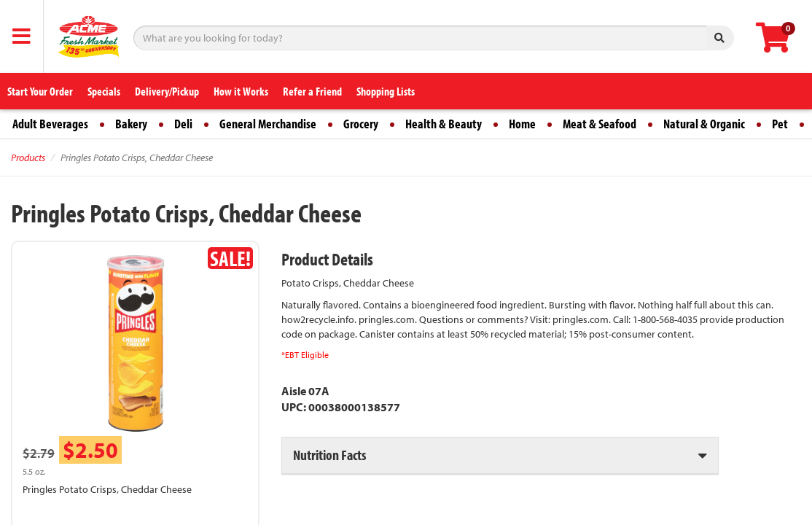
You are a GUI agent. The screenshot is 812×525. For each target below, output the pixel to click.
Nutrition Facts (329, 455)
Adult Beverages (50, 124)
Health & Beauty (444, 124)
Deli (183, 124)
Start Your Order (40, 91)
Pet (780, 124)
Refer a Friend (312, 91)
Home (522, 124)
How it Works (241, 91)
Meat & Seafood (600, 124)
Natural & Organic (704, 124)
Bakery (131, 124)
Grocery (361, 124)
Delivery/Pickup (167, 91)
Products (28, 157)
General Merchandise (268, 124)
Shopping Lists (386, 91)
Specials (104, 91)
